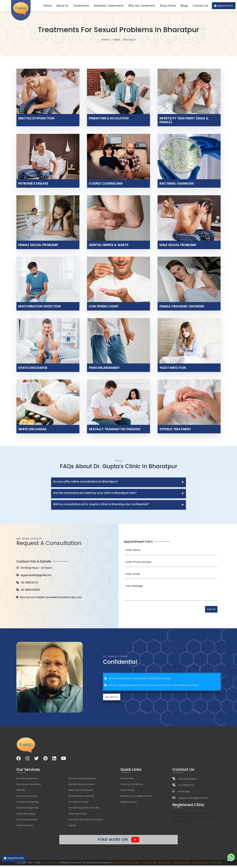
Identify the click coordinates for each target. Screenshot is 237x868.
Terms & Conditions (131, 785)
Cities (116, 40)
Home (48, 6)
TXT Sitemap (218, 865)
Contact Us (200, 6)
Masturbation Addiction (82, 797)
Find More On (118, 841)
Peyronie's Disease (27, 797)
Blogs (184, 6)
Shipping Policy (129, 803)
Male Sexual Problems (81, 791)
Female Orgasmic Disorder (84, 809)
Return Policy (127, 791)
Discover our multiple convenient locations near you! (51, 598)
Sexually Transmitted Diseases (86, 821)
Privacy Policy (128, 779)
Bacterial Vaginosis (27, 809)
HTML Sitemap (148, 865)
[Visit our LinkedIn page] (54, 760)
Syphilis (72, 827)
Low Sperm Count (78, 803)
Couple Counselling (28, 803)
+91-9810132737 (28, 583)
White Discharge (78, 815)
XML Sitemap (164, 865)
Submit (211, 610)
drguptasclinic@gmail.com (35, 575)
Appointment (224, 6)
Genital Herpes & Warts (81, 785)
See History (112, 698)
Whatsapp (184, 792)
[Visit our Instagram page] (27, 760)
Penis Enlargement (27, 821)
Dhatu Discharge (26, 815)
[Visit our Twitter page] (36, 760)
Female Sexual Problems (82, 779)
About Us (62, 6)
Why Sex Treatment (142, 6)
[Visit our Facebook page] (19, 760)
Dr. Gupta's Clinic (48, 865)
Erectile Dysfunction (27, 779)
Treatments (81, 6)
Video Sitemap (201, 865)
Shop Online (168, 6)
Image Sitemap (182, 865)
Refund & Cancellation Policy (136, 797)
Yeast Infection (25, 827)
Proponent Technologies (125, 865)
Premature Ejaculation (29, 785)
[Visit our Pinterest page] (45, 760)
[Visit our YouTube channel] (64, 760)
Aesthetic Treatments (109, 6)
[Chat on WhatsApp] (231, 857)
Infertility (21, 791)
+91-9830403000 (29, 591)
